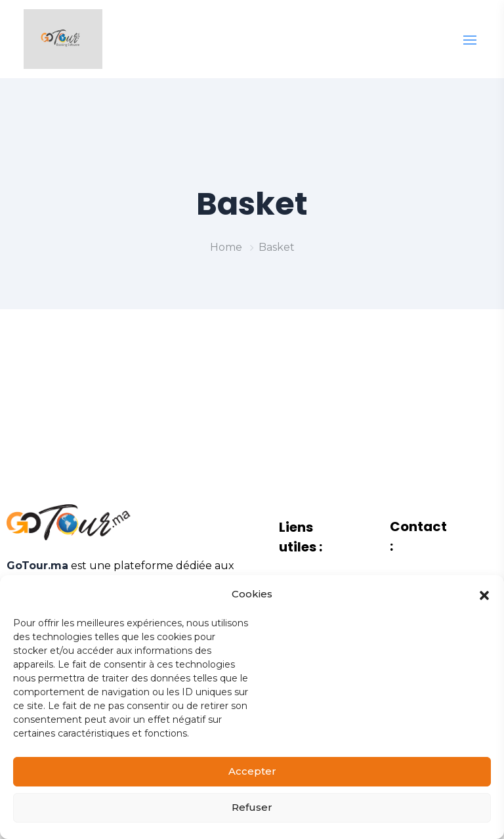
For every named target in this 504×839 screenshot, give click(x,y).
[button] (484, 607)
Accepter (252, 784)
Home (226, 247)
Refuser (252, 820)
